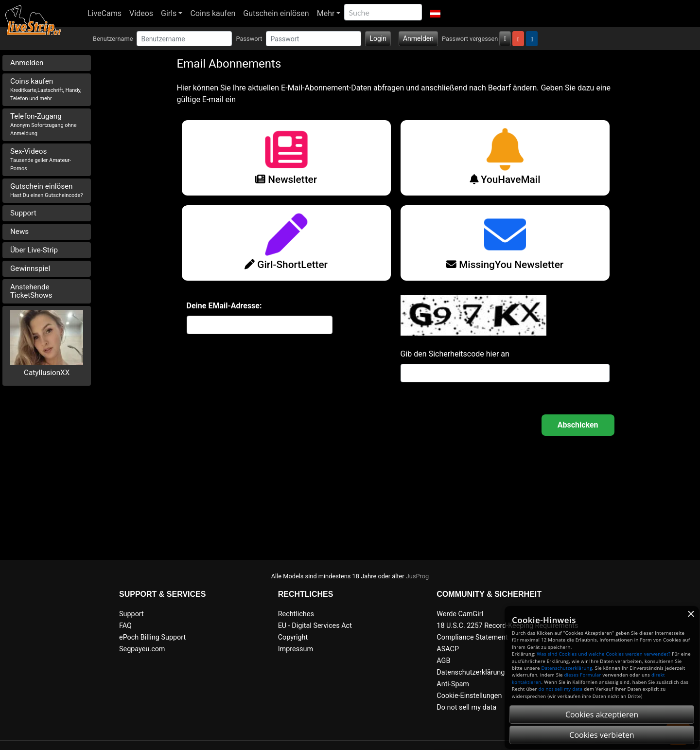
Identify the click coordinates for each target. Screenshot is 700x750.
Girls (169, 13)
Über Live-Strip (34, 250)
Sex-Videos (41, 159)
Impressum (296, 649)
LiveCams (105, 13)
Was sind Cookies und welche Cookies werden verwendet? (604, 654)
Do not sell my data (466, 707)
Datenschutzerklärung (471, 672)
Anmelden (418, 38)
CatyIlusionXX (47, 373)
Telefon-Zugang (44, 124)
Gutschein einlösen (276, 13)
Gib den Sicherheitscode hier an (455, 354)
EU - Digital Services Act (315, 626)
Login (378, 38)
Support (23, 213)
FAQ (125, 626)
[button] (435, 14)
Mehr (326, 13)
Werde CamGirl (460, 614)
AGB (443, 661)
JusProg (418, 576)
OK (578, 425)
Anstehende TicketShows (31, 291)
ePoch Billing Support (152, 637)
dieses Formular (582, 675)
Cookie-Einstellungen (469, 696)
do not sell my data (561, 689)
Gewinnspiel (30, 268)
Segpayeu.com (142, 649)
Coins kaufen (213, 13)
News (19, 232)
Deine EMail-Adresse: (224, 306)
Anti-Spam (453, 684)
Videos (141, 13)
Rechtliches (296, 614)
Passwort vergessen (470, 39)
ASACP (448, 649)
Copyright (293, 637)
